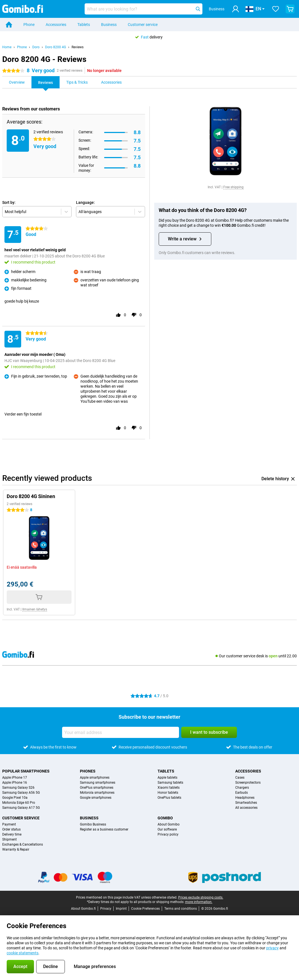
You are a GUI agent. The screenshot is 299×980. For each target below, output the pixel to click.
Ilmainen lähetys (35, 609)
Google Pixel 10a (15, 798)
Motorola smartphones (97, 793)
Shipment (9, 839)
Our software (167, 829)
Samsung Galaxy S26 (18, 788)
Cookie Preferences (145, 909)
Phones (88, 771)
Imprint (121, 909)
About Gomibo (169, 824)
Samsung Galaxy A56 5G (21, 793)
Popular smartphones (26, 771)
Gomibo (165, 818)
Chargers (242, 788)
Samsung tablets (170, 783)
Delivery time (12, 834)
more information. (199, 902)
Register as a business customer (104, 829)
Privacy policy (168, 834)
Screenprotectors (248, 783)
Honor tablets (168, 793)
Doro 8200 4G (56, 47)
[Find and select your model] (144, 9)
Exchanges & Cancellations (23, 844)
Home (7, 47)
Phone (29, 25)
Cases (240, 778)
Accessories (56, 25)
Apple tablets (167, 778)
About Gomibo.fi (83, 909)
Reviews (78, 47)
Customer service (143, 25)
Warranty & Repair (16, 849)
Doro (36, 47)
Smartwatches (246, 803)
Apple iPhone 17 (15, 778)
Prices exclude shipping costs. (201, 897)
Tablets (84, 25)
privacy (272, 948)
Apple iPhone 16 (15, 783)
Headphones (245, 798)
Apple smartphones (95, 778)
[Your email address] (121, 732)
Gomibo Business (93, 824)
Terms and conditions (181, 909)
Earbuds (242, 793)
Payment (9, 824)
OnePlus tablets (169, 798)
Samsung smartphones (98, 783)
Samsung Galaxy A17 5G (21, 808)
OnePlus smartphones (97, 788)
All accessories (246, 808)
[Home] (9, 25)
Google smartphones (96, 798)
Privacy (106, 909)
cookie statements (23, 953)
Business (109, 25)
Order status (11, 829)
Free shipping (233, 187)
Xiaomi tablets (169, 788)
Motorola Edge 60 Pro (19, 803)
